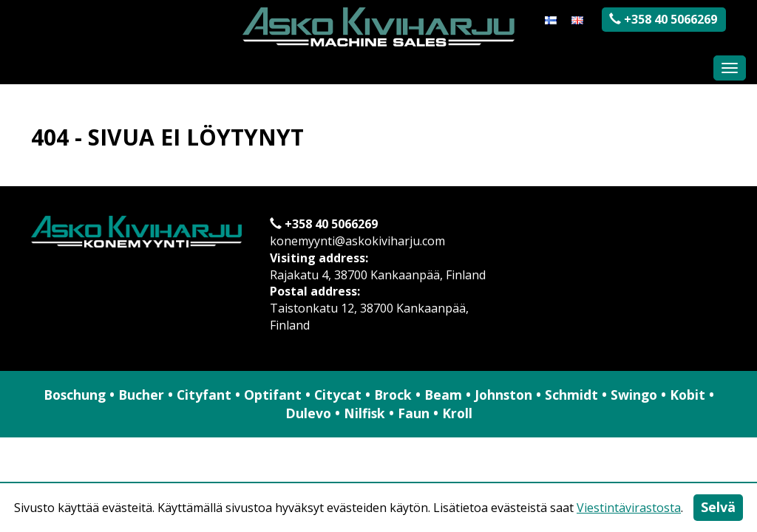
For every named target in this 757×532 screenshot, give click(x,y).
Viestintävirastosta (629, 508)
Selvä (718, 507)
